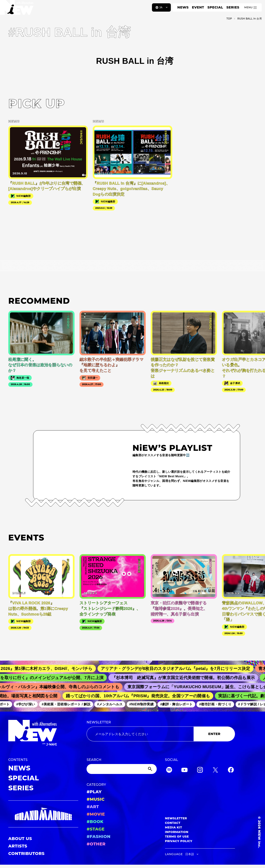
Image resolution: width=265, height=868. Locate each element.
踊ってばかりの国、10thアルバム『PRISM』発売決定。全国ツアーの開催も (141, 696)
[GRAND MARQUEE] (43, 814)
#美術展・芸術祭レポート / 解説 (69, 704)
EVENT (198, 7)
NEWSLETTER (99, 722)
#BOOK (95, 822)
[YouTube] (184, 771)
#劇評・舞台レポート (179, 704)
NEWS (183, 7)
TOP (229, 19)
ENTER (214, 734)
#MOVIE (96, 814)
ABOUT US (20, 839)
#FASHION (98, 837)
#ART (93, 807)
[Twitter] (215, 771)
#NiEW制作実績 (144, 704)
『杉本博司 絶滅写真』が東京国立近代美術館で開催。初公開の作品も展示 (187, 678)
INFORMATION (177, 832)
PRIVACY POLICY (179, 841)
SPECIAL (215, 7)
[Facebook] (231, 771)
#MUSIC (96, 799)
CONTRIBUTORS (26, 853)
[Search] (122, 769)
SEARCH (94, 760)
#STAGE (96, 829)
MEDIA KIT (174, 827)
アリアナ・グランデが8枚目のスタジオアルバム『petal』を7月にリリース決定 (180, 669)
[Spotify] (169, 771)
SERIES (233, 7)
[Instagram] (200, 771)
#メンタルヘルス (112, 704)
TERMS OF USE (177, 837)
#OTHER (96, 844)
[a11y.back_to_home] (17, 9)
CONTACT (173, 823)
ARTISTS (18, 846)
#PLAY (94, 792)
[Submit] (151, 769)
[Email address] (140, 734)
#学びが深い (28, 704)
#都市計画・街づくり (218, 704)
